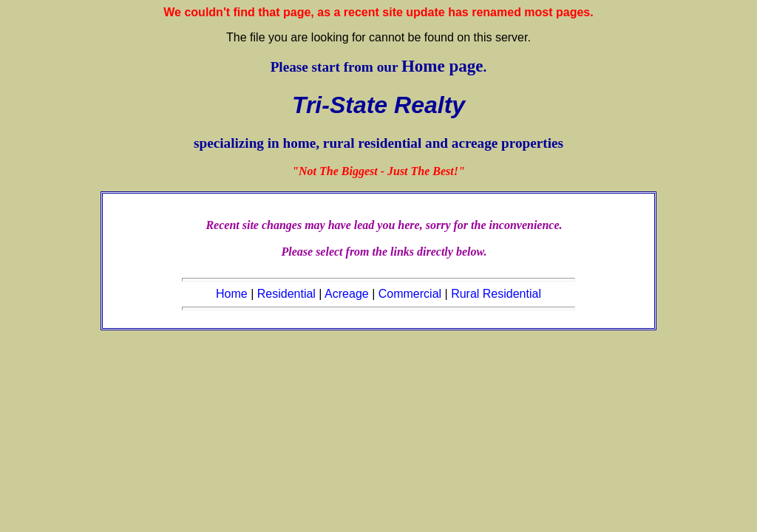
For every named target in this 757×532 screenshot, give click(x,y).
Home (232, 294)
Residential (286, 294)
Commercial (410, 294)
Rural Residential (496, 294)
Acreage (347, 294)
